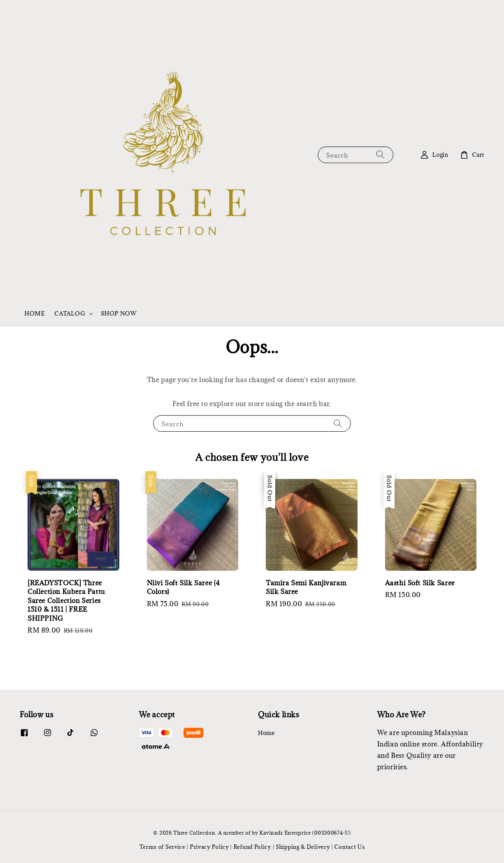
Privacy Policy (209, 847)
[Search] (380, 155)
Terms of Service (162, 847)
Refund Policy (252, 847)
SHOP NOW (119, 313)
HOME (35, 313)
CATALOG (70, 314)
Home (266, 733)
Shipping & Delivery (303, 847)
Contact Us (349, 847)
